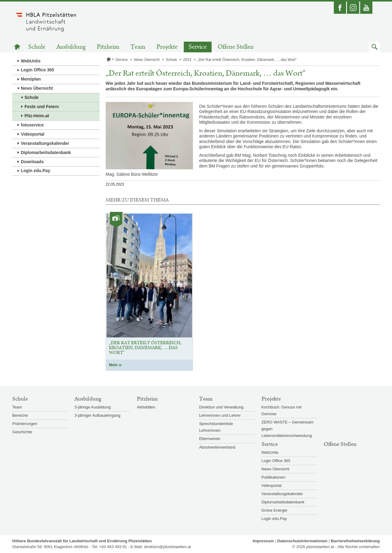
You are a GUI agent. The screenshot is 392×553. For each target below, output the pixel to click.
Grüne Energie (275, 510)
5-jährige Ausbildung (92, 407)
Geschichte (22, 432)
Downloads (32, 162)
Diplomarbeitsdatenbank (46, 152)
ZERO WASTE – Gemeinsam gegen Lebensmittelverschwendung (288, 429)
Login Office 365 (38, 70)
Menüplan (31, 79)
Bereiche (20, 415)
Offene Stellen (236, 47)
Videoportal (33, 134)
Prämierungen (25, 424)
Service (198, 47)
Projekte (167, 47)
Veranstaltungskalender (45, 143)
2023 (187, 60)
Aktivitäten (146, 407)
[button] (374, 47)
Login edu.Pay (36, 171)
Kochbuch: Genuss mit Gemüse (282, 410)
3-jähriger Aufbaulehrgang (97, 415)
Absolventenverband (217, 447)
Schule (37, 47)
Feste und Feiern (42, 107)
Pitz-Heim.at (37, 116)
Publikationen (273, 477)
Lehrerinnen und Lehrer (220, 415)
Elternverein (210, 439)
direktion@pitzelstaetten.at (167, 547)
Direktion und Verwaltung (221, 407)
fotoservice (32, 125)
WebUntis (31, 61)
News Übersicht (37, 88)
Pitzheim (108, 47)
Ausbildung (71, 47)
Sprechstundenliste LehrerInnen (216, 427)
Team (138, 47)
